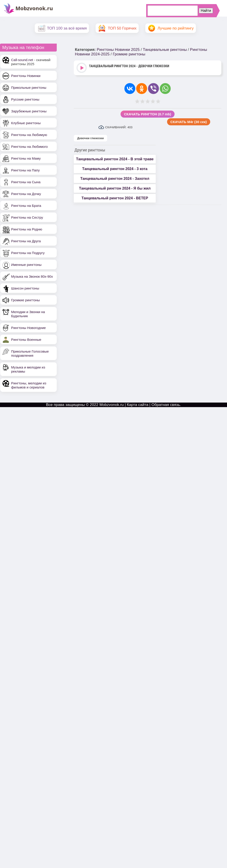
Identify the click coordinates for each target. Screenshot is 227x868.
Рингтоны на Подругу (28, 253)
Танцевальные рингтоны (165, 50)
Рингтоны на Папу (25, 170)
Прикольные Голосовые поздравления (30, 353)
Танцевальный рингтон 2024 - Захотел (115, 179)
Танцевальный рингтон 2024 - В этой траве (115, 159)
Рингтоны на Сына (26, 182)
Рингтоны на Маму (26, 158)
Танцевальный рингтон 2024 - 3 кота (115, 169)
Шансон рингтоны (25, 288)
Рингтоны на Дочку (26, 194)
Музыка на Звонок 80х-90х (32, 276)
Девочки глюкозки (90, 138)
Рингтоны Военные (26, 340)
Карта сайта (138, 405)
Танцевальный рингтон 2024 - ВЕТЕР (115, 198)
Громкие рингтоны (25, 300)
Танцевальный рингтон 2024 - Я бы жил (115, 188)
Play (82, 68)
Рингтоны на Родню (27, 229)
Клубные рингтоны (26, 123)
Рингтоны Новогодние (28, 328)
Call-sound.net (22, 60)
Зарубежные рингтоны (29, 111)
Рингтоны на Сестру (27, 217)
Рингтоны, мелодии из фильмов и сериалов (29, 385)
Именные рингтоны (26, 265)
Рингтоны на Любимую (29, 135)
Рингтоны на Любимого (29, 147)
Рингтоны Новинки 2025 (118, 50)
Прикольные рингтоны (29, 88)
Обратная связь (166, 405)
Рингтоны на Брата (26, 206)
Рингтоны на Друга (26, 241)
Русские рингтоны (25, 99)
